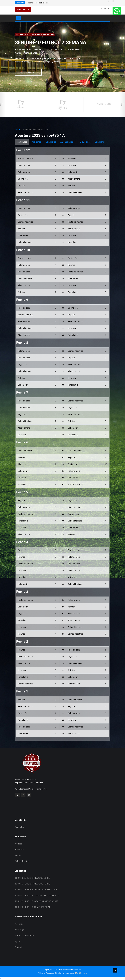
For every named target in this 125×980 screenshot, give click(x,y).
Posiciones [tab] (36, 142)
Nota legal (19, 930)
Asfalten (72, 186)
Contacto (19, 947)
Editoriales (19, 850)
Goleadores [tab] (51, 142)
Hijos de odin (24, 165)
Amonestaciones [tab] (68, 142)
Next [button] (122, 105)
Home (18, 129)
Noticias (18, 844)
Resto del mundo (26, 192)
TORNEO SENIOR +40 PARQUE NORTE (32, 884)
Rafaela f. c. (73, 158)
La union (72, 165)
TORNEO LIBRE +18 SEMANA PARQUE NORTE (36, 890)
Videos (18, 855)
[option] (62, 57)
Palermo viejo (24, 172)
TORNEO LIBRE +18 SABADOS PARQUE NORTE (36, 901)
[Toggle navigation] (19, 18)
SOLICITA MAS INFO (28, 72)
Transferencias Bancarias (39, 3)
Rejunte (21, 186)
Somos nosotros (26, 158)
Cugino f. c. (23, 179)
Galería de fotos (22, 861)
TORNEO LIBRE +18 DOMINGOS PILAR (33, 907)
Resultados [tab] (22, 142)
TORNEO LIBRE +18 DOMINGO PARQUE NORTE (37, 895)
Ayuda (18, 941)
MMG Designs (81, 973)
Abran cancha (74, 179)
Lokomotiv (73, 172)
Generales (19, 827)
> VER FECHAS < (23, 9)
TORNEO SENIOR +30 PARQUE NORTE (32, 878)
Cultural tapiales (75, 192)
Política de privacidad (24, 935)
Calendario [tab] (100, 142)
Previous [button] (3, 105)
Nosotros (19, 924)
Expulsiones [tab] (85, 142)
